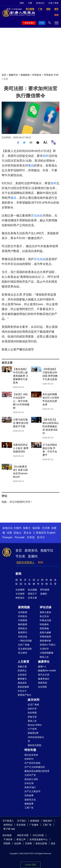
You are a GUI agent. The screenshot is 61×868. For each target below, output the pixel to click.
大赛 (30, 3)
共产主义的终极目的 (35, 767)
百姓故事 (29, 795)
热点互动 (44, 616)
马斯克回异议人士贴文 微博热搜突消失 (21, 448)
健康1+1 (42, 666)
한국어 (41, 537)
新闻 (18, 574)
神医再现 (42, 683)
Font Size (45, 142)
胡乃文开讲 (44, 675)
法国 (9, 533)
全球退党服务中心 (39, 839)
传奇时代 (29, 759)
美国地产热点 (24, 695)
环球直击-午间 (51, 75)
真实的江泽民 (31, 779)
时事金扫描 (45, 620)
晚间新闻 (23, 624)
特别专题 (30, 750)
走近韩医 (42, 687)
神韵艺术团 (23, 835)
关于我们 (22, 821)
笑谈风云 (22, 671)
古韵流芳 (22, 675)
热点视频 (32, 590)
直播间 (33, 556)
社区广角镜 (24, 645)
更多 (53, 843)
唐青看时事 (45, 641)
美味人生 (32, 721)
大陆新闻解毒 (47, 653)
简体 (56, 3)
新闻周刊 (23, 632)
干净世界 (8, 839)
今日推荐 (20, 594)
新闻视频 (24, 607)
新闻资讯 (31, 550)
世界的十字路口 (48, 645)
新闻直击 (23, 628)
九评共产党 (30, 775)
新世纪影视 (41, 843)
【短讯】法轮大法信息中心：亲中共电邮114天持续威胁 (21, 401)
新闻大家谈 (45, 612)
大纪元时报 (38, 835)
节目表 (20, 556)
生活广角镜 (33, 705)
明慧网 (7, 843)
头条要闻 (20, 590)
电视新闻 (25, 75)
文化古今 (22, 691)
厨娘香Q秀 (33, 733)
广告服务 (34, 825)
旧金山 (17, 533)
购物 (41, 562)
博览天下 (32, 594)
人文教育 (23, 662)
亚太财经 (23, 653)
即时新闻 (45, 590)
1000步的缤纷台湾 (36, 739)
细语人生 (44, 657)
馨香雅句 (22, 679)
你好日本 (32, 709)
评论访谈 (46, 607)
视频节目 (13, 75)
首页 (4, 75)
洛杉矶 (36, 528)
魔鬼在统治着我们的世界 (37, 771)
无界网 (28, 843)
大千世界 (32, 729)
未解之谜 (22, 666)
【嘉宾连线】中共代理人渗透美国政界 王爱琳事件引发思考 (21, 376)
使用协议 (8, 825)
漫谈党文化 (30, 800)
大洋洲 (46, 528)
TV (42, 23)
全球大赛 (32, 598)
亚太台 (27, 533)
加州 (46, 156)
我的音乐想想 (34, 745)
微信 (31, 166)
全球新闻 (23, 612)
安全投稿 (21, 825)
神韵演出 (20, 598)
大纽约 (17, 528)
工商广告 (29, 808)
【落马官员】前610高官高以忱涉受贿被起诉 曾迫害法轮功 (51, 426)
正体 (50, 3)
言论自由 (37, 216)
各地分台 (40, 3)
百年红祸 (29, 783)
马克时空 (44, 649)
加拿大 (27, 528)
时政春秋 (44, 624)
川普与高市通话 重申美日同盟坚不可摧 (21, 423)
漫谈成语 (22, 683)
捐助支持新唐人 (26, 562)
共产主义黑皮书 (32, 791)
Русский (20, 537)
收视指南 (35, 821)
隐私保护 (48, 821)
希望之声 (21, 839)
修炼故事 (29, 804)
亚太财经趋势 (25, 649)
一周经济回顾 (25, 641)
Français (7, 537)
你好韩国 (32, 713)
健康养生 (44, 662)
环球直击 (37, 75)
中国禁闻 (23, 620)
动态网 (18, 843)
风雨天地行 (30, 787)
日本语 (31, 537)
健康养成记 (44, 679)
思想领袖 (44, 628)
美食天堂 (32, 717)
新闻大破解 (45, 632)
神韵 (22, 3)
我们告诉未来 (31, 755)
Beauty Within (35, 725)
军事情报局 (45, 637)
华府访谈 (23, 637)
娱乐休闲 (34, 700)
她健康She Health (47, 671)
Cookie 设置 (30, 865)
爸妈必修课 (23, 687)
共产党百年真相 (32, 763)
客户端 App (9, 829)
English (51, 533)
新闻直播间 (29, 23)
